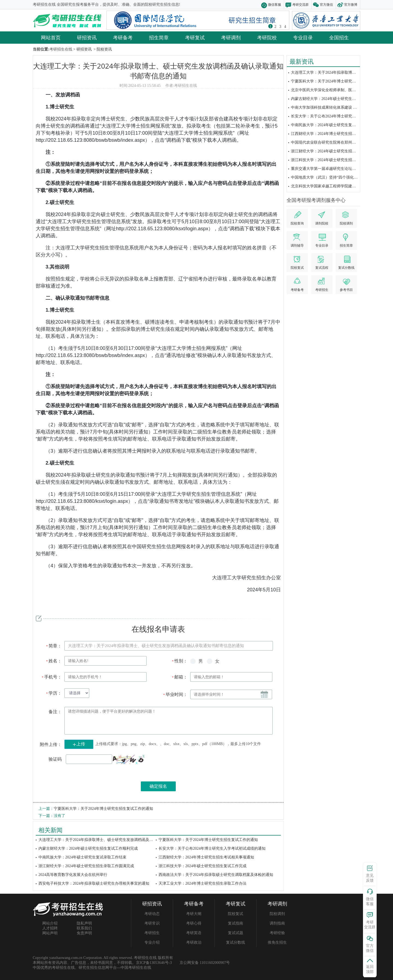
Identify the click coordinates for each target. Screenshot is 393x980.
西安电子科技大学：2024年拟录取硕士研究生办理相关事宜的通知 (94, 883)
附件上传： (51, 744)
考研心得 (194, 923)
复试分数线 (236, 942)
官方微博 (351, 5)
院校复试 (236, 914)
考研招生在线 (186, 86)
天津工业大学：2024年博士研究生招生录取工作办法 (203, 883)
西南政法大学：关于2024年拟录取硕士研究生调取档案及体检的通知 (216, 875)
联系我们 (84, 928)
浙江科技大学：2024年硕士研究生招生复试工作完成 (335, 160)
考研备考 (123, 37)
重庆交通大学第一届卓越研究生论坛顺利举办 (329, 169)
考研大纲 (194, 914)
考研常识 (152, 923)
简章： (54, 646)
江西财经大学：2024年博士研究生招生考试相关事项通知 (339, 134)
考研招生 (152, 933)
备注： (55, 712)
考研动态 (152, 914)
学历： (54, 693)
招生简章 (159, 37)
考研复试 (195, 37)
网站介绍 (50, 923)
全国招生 (339, 37)
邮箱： (179, 677)
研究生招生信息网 (94, 968)
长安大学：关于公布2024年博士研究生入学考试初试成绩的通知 (212, 848)
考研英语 (194, 933)
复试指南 (236, 923)
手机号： (51, 677)
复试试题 (236, 933)
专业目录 (303, 37)
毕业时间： (175, 694)
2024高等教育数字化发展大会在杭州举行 (73, 875)
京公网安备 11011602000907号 (205, 963)
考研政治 (194, 942)
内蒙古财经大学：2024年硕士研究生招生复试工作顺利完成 (341, 99)
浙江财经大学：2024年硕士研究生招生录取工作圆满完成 (339, 151)
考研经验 (277, 933)
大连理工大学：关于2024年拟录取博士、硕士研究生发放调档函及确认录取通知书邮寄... (113, 840)
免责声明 (84, 933)
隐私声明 (84, 923)
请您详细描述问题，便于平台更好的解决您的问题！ (169, 721)
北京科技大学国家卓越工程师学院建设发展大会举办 (335, 186)
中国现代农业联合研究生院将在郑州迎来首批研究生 (335, 142)
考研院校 (267, 37)
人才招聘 (50, 928)
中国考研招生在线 (136, 968)
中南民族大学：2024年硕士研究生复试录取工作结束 (335, 125)
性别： (179, 661)
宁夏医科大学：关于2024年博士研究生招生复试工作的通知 (341, 81)
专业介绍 (152, 942)
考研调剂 (231, 37)
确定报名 (158, 786)
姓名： (54, 661)
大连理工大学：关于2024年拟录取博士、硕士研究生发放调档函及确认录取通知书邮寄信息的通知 (158, 71)
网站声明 (50, 933)
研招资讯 (87, 37)
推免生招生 (277, 942)
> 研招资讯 (82, 49)
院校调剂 (277, 914)
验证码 (55, 759)
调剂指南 (277, 923)
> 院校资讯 (102, 49)
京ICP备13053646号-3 (154, 963)
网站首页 (51, 37)
